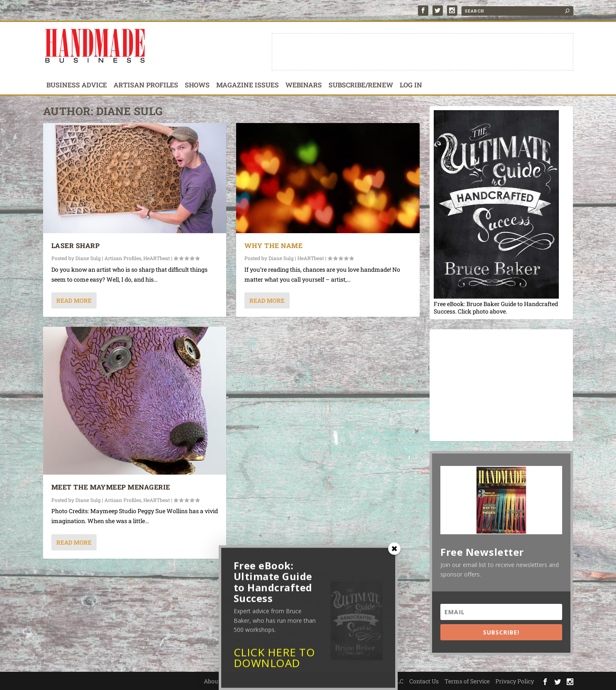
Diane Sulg (88, 258)
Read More (74, 300)
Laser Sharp (76, 245)
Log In (411, 85)
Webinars (304, 85)
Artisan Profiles (146, 85)
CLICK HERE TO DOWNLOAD (274, 661)
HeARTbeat (157, 258)
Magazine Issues (248, 85)
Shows (197, 85)
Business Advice (77, 85)
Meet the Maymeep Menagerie (111, 487)
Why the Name (273, 245)
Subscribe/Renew (361, 85)
